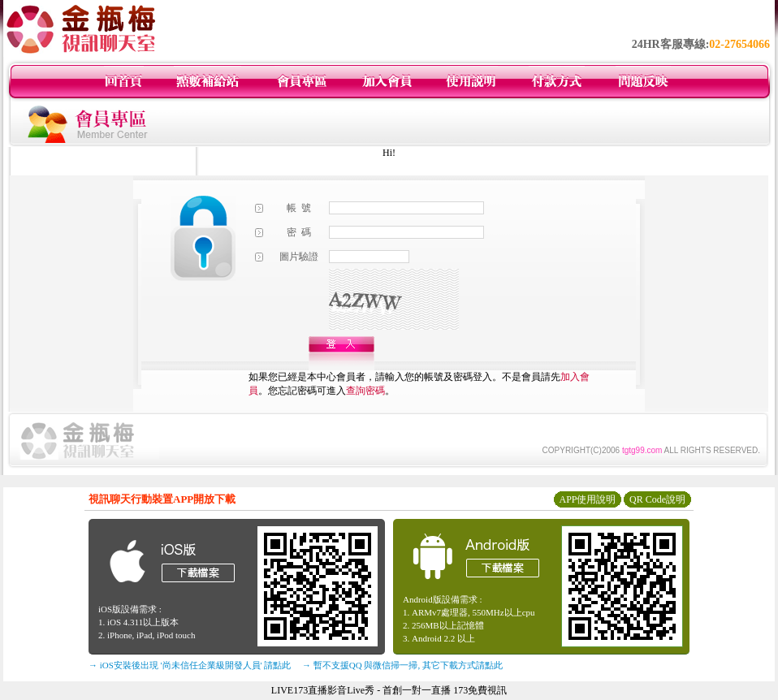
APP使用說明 (587, 499)
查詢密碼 (365, 391)
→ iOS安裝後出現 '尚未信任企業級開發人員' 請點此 (190, 665)
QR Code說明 (657, 499)
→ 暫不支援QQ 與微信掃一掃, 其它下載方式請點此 (402, 665)
